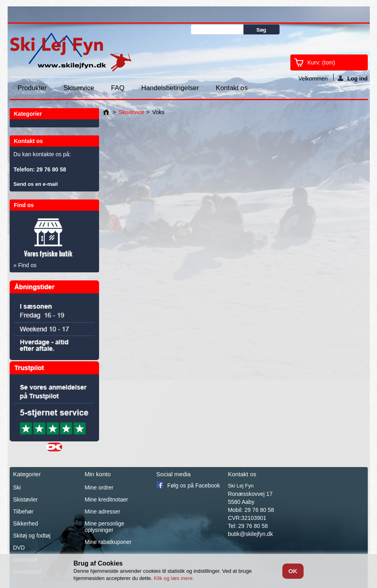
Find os (24, 205)
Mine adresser (102, 511)
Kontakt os (232, 88)
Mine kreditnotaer (106, 499)
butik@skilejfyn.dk (250, 534)
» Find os (25, 265)
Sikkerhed (25, 524)
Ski (17, 487)
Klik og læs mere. (174, 578)
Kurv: (321, 62)
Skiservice (79, 88)
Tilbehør (23, 511)
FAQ (118, 88)
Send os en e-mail (36, 184)
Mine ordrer (99, 487)
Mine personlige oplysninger (104, 527)
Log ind (353, 78)
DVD (19, 548)
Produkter (32, 88)
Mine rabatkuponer (108, 542)
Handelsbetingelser (170, 88)
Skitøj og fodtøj (31, 536)
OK (293, 571)
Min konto (98, 474)
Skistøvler (25, 499)
